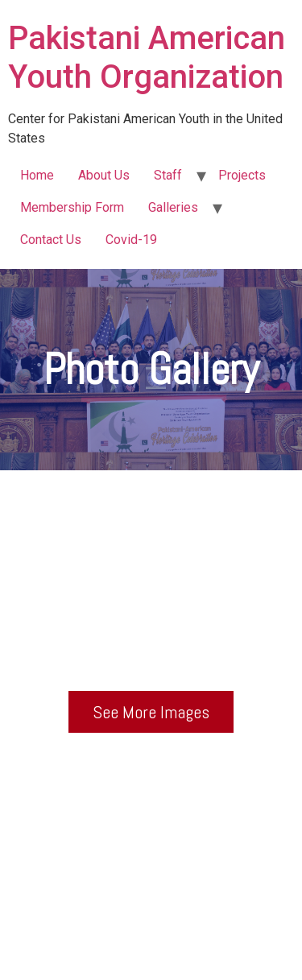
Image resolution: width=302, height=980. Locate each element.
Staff (168, 175)
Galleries (173, 207)
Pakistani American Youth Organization (147, 58)
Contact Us (51, 240)
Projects (242, 175)
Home (37, 175)
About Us (104, 175)
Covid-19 (131, 240)
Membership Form (72, 207)
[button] (151, 712)
